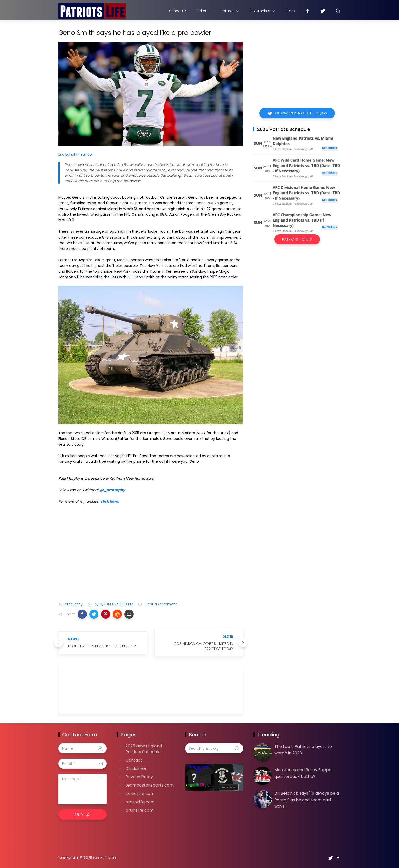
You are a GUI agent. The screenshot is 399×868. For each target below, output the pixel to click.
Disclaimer (136, 769)
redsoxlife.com (140, 802)
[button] (82, 614)
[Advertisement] (151, 558)
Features (229, 11)
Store (290, 11)
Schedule (178, 11)
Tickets (202, 11)
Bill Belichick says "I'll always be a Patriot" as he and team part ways (307, 800)
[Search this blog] (214, 748)
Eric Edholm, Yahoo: (75, 154)
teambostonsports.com (149, 785)
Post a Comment (161, 604)
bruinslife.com (139, 810)
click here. (110, 501)
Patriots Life (105, 858)
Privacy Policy (139, 777)
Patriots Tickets (297, 239)
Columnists (262, 11)
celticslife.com (140, 794)
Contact (134, 760)
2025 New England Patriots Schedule (144, 749)
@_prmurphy (112, 490)
